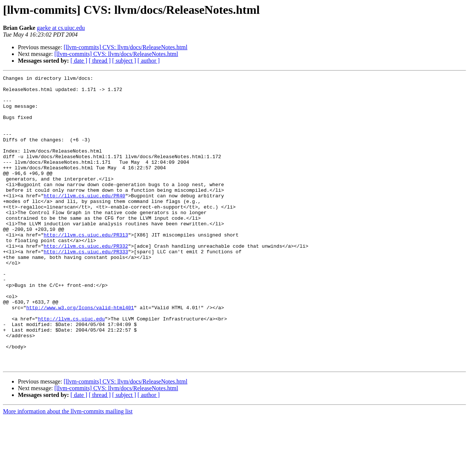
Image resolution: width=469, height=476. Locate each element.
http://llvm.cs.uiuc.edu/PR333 (86, 287)
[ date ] (79, 61)
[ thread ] (100, 61)
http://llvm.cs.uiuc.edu (71, 368)
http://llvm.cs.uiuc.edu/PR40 (84, 220)
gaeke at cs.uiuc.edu (61, 28)
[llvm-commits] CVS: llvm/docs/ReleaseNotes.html (126, 47)
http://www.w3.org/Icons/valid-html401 (80, 354)
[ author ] (149, 61)
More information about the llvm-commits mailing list (68, 469)
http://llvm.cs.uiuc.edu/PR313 (86, 267)
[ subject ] (124, 61)
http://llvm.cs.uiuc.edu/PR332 (86, 281)
